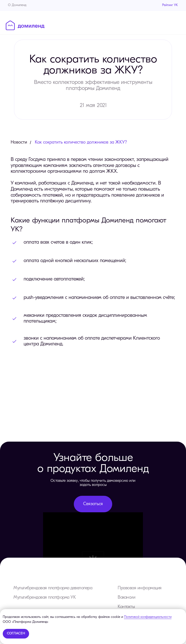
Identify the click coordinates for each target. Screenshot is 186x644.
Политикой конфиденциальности (148, 617)
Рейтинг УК (170, 5)
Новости (19, 142)
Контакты (126, 607)
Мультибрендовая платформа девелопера (53, 588)
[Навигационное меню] (176, 25)
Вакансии (126, 598)
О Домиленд (17, 5)
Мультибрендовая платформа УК (45, 598)
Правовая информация (140, 588)
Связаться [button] (93, 504)
